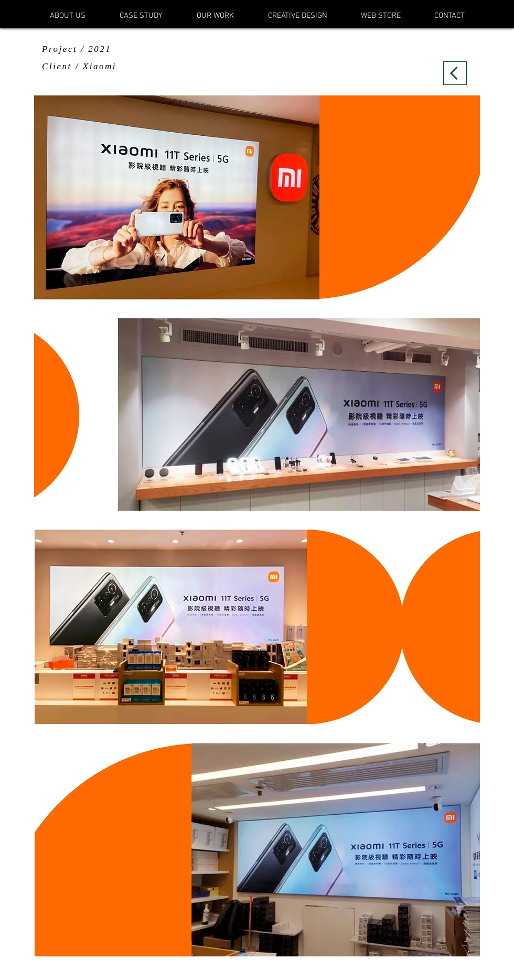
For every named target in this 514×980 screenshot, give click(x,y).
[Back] (455, 73)
